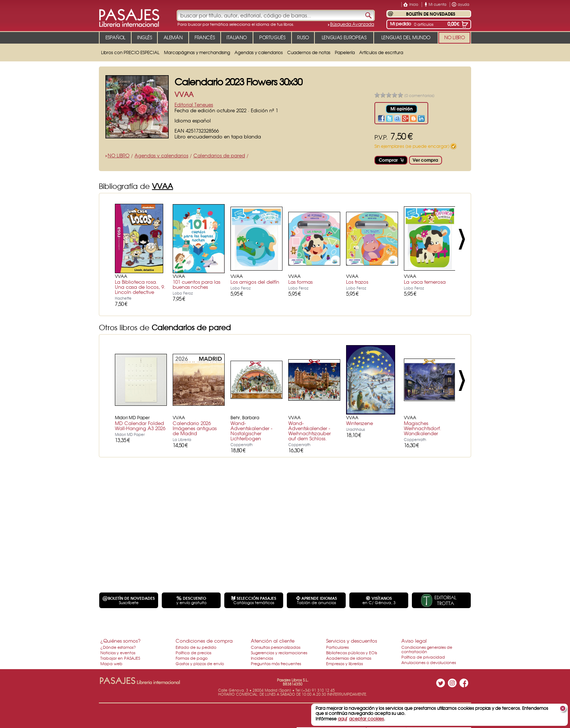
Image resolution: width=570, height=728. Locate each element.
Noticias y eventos (118, 652)
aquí (342, 719)
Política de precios (193, 652)
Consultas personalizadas (276, 647)
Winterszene (360, 423)
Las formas (300, 282)
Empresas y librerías (344, 663)
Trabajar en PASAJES (120, 658)
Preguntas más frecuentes (276, 663)
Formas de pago (192, 658)
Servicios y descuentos (352, 641)
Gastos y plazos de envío (200, 663)
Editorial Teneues (194, 104)
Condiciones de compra (204, 641)
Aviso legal (414, 641)
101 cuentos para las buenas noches (196, 284)
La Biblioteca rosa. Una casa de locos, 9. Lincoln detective (140, 287)
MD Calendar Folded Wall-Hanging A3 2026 (140, 426)
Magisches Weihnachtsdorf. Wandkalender (423, 428)
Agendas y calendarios (161, 155)
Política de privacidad (423, 657)
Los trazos (357, 282)
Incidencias (262, 658)
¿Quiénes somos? (121, 641)
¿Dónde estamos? (118, 647)
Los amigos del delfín (255, 282)
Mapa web (111, 663)
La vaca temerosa (425, 282)
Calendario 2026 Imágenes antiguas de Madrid (195, 428)
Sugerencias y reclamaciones (279, 652)
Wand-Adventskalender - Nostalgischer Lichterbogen (251, 431)
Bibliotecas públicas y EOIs (352, 652)
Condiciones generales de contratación (427, 649)
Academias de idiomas (349, 658)
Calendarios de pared (219, 155)
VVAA (184, 94)
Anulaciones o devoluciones (429, 662)
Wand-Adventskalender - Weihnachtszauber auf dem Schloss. (310, 431)
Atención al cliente (273, 641)
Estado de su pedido (196, 647)
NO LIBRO (119, 155)
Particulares (337, 647)
